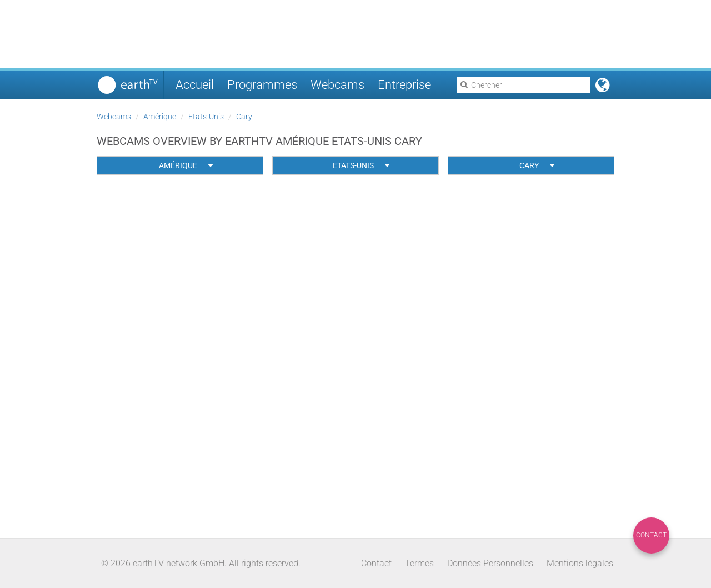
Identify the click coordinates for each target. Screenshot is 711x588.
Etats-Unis (206, 117)
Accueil (195, 85)
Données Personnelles (490, 563)
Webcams (337, 85)
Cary (244, 117)
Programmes (262, 85)
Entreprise (404, 85)
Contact (651, 535)
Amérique (160, 117)
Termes (419, 563)
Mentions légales (580, 563)
